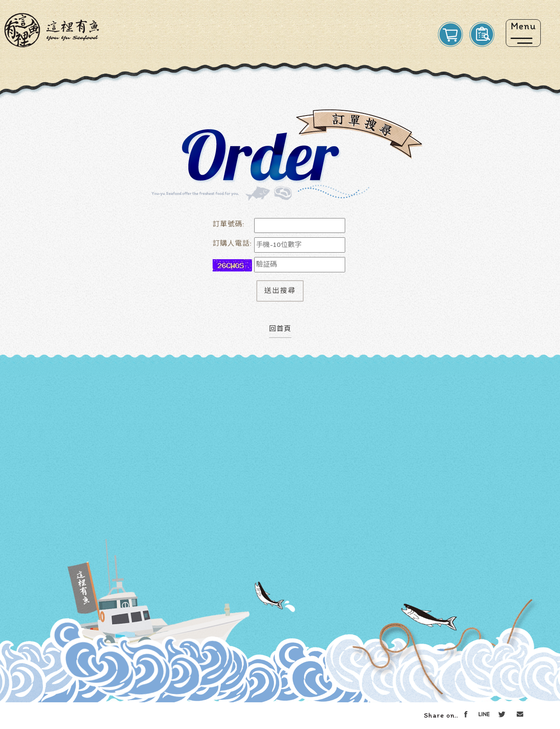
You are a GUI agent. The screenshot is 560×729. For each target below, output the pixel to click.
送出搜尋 (280, 291)
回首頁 (280, 329)
